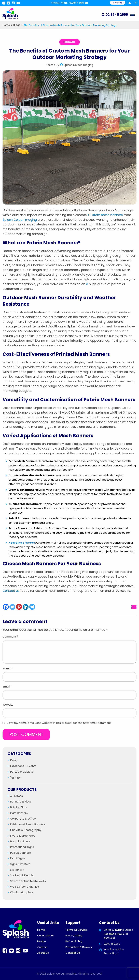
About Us (43, 953)
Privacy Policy (74, 936)
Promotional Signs (22, 847)
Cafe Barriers (19, 813)
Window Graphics (22, 892)
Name (8, 669)
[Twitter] (12, 607)
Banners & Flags (21, 802)
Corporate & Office (23, 819)
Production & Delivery (79, 947)
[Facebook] (6, 607)
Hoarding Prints (20, 841)
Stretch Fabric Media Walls (28, 881)
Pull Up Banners (20, 853)
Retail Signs (18, 858)
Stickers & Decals (22, 875)
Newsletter (118, 3)
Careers (42, 947)
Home (41, 930)
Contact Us (73, 953)
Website (8, 705)
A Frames (16, 796)
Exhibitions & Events (23, 766)
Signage (69, 42)
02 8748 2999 (112, 944)
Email (7, 687)
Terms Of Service (76, 930)
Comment (10, 637)
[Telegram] (32, 607)
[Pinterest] (19, 607)
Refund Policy (74, 941)
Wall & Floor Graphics (24, 887)
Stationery (17, 870)
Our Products (45, 936)
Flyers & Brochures (23, 836)
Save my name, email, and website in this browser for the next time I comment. (59, 723)
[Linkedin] (26, 607)
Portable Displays (22, 772)
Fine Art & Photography (26, 830)
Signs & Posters (20, 864)
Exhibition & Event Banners (28, 824)
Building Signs (19, 807)
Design (15, 760)
